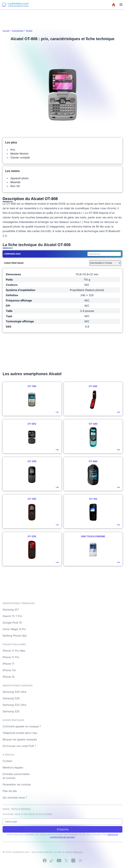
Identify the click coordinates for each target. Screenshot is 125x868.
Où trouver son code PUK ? (19, 746)
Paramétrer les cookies (17, 784)
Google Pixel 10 (12, 623)
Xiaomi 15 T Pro (12, 616)
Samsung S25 (11, 711)
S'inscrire (63, 829)
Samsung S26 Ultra (14, 692)
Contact (7, 761)
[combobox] (104, 254)
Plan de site (10, 791)
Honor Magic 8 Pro (14, 629)
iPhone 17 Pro (11, 657)
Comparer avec (12, 254)
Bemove (78, 852)
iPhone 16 (9, 677)
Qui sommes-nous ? (15, 798)
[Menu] (121, 5)
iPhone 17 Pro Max (14, 651)
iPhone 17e (9, 670)
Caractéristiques (14, 263)
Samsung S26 (11, 698)
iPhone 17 (8, 664)
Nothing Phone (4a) (15, 636)
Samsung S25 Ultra (14, 705)
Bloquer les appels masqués (20, 739)
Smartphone (18, 31)
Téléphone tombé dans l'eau (20, 733)
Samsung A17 (11, 610)
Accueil (6, 31)
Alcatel (29, 31)
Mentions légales (13, 767)
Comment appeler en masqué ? (22, 726)
